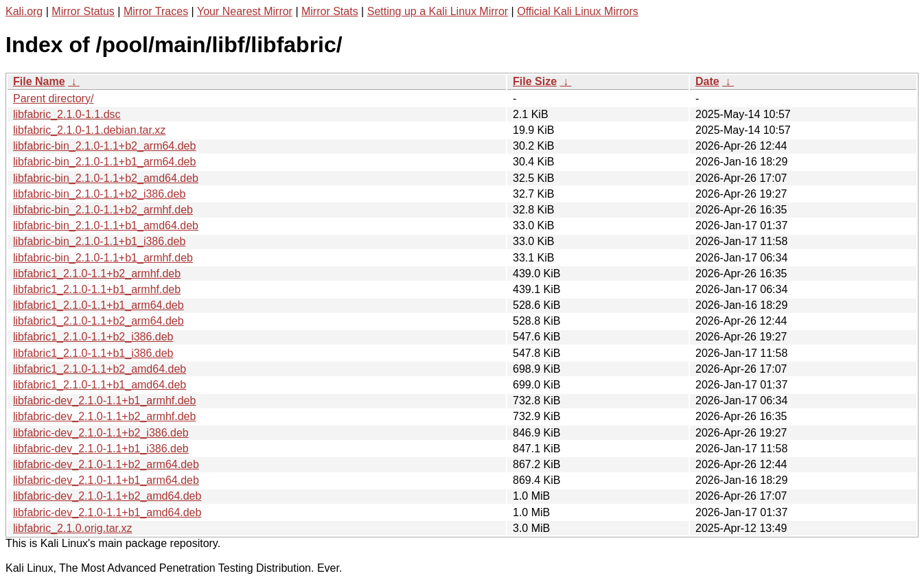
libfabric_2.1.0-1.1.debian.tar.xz (89, 130)
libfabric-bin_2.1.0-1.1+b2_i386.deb (99, 194)
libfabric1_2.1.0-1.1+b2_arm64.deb (99, 321)
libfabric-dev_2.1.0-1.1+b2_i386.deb (101, 433)
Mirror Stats (330, 11)
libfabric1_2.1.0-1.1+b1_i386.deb (93, 353)
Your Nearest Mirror (245, 11)
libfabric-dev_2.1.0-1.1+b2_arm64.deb (106, 464)
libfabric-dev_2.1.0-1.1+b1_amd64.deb (107, 512)
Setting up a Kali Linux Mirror (438, 11)
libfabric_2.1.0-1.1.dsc (67, 114)
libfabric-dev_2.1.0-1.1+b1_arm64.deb (106, 480)
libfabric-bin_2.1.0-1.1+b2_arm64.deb (104, 146)
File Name (39, 81)
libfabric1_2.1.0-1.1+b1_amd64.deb (100, 385)
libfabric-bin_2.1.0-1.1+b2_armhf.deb (103, 210)
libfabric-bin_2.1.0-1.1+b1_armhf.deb (103, 258)
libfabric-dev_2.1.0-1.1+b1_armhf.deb (104, 401)
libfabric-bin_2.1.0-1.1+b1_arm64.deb (104, 162)
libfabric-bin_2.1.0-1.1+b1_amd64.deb (106, 225)
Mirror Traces (156, 11)
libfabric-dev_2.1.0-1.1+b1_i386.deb (101, 449)
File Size (535, 81)
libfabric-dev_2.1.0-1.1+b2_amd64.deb (107, 496)
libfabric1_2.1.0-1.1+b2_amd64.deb (100, 369)
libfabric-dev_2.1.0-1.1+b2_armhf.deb (104, 416)
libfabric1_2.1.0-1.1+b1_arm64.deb (99, 305)
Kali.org (24, 11)
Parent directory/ (53, 98)
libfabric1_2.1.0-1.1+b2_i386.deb (93, 337)
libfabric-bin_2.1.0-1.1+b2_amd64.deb (106, 178)
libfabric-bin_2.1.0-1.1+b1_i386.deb (99, 241)
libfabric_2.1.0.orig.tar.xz (72, 528)
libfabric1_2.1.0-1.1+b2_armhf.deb (97, 274)
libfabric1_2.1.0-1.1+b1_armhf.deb (97, 289)
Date (707, 81)
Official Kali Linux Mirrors (578, 11)
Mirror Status (83, 11)
